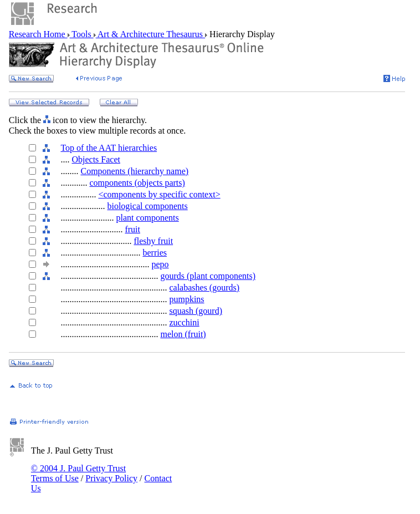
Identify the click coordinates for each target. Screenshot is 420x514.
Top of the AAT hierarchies (109, 148)
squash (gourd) (196, 311)
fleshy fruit (153, 241)
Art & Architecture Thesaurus (150, 34)
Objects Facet (96, 159)
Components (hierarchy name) (134, 171)
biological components (147, 206)
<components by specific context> (159, 194)
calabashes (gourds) (204, 287)
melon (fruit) (183, 334)
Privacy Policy (111, 478)
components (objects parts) (137, 183)
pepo (160, 264)
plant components (147, 218)
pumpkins (186, 299)
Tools (82, 34)
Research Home (38, 34)
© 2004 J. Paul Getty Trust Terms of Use (78, 473)
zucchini (184, 322)
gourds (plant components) (208, 276)
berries (155, 253)
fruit (132, 229)
